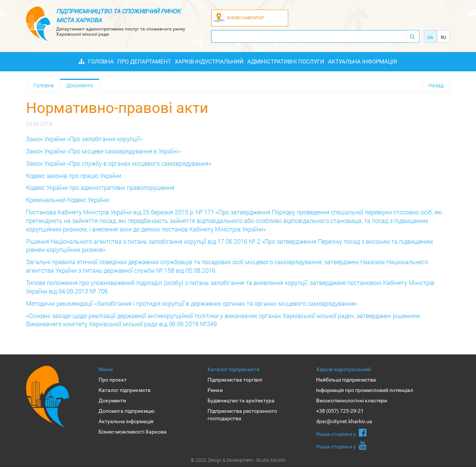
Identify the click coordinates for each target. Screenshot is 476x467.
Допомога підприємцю (126, 411)
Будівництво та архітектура (241, 400)
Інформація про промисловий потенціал (365, 390)
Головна (101, 62)
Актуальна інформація (363, 62)
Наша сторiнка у (341, 432)
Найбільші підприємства (346, 380)
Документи (80, 85)
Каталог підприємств (125, 390)
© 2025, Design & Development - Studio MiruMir (238, 460)
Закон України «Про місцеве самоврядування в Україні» (103, 151)
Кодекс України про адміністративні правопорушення (100, 187)
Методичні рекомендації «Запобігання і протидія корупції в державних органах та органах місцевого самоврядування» (192, 303)
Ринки (215, 390)
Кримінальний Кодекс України (67, 200)
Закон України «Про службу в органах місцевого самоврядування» (119, 163)
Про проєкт (113, 380)
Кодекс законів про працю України (74, 176)
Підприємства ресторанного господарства (242, 415)
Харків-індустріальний (209, 62)
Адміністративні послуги (286, 62)
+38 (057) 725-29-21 (340, 411)
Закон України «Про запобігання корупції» (84, 139)
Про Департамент (144, 62)
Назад (436, 85)
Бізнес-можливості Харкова (133, 432)
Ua (430, 38)
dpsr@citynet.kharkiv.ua (344, 421)
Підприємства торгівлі (235, 380)
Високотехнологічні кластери (352, 400)
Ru (443, 38)
